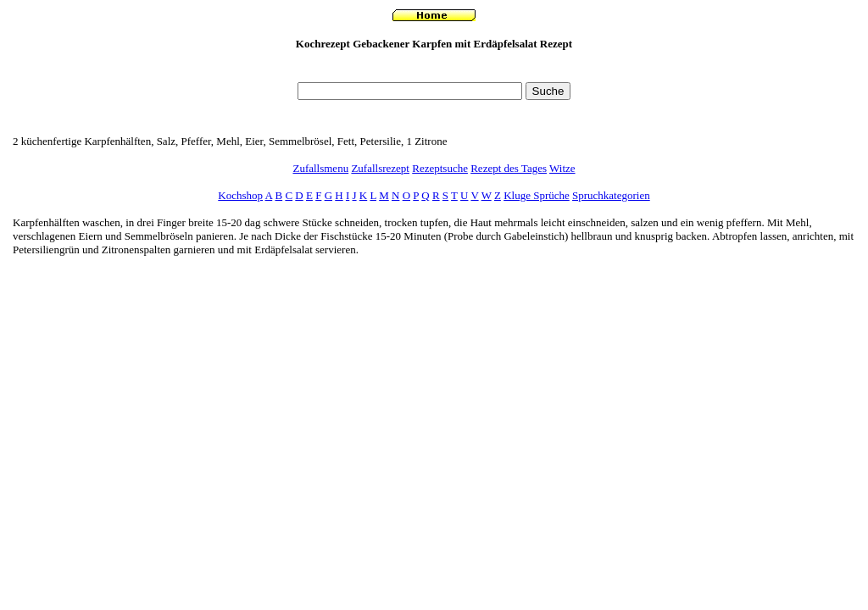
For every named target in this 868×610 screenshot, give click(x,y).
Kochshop (240, 195)
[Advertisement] (434, 71)
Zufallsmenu (320, 168)
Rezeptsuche (440, 168)
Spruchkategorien (611, 195)
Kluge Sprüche (537, 195)
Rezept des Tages (509, 168)
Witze (562, 168)
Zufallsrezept (380, 168)
